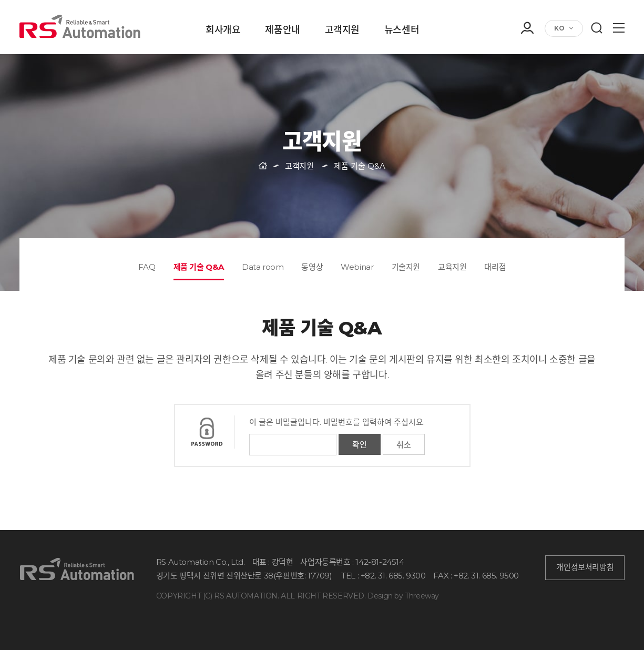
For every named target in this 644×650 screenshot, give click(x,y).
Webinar (357, 267)
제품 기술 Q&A (199, 267)
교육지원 (452, 267)
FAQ (147, 267)
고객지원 (342, 31)
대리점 (495, 267)
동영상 (312, 267)
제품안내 (282, 31)
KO (559, 28)
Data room (263, 267)
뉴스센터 (402, 31)
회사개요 (223, 31)
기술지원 (406, 267)
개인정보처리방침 (585, 567)
